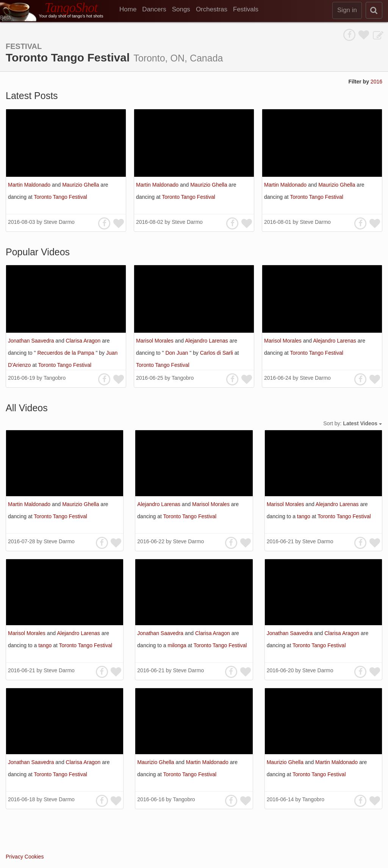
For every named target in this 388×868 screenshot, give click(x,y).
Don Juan (177, 353)
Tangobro (55, 378)
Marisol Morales (156, 341)
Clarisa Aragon (84, 341)
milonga (178, 645)
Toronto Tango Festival (60, 197)
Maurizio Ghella (81, 185)
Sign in (347, 10)
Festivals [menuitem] (246, 9)
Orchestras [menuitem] (212, 9)
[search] (374, 10)
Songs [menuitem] (181, 9)
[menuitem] (131, 9)
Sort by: (353, 423)
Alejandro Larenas (207, 341)
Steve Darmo (59, 222)
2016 (376, 82)
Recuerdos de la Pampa (66, 353)
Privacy (14, 857)
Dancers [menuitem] (154, 9)
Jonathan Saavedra (32, 341)
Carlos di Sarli (217, 353)
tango (304, 516)
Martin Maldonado (30, 185)
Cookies (34, 857)
